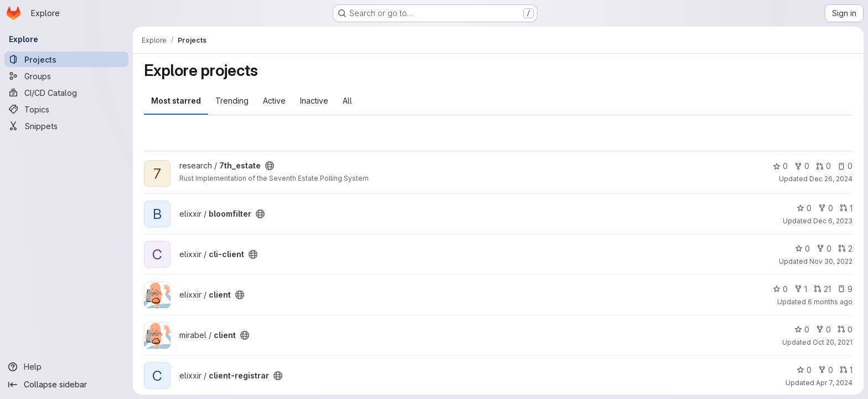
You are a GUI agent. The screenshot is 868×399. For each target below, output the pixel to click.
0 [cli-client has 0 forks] (824, 249)
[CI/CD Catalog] (66, 93)
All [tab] (347, 101)
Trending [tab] (232, 101)
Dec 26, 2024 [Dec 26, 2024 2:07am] (831, 179)
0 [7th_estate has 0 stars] (780, 166)
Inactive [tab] (314, 101)
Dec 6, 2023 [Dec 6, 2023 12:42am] (833, 221)
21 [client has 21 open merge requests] (822, 289)
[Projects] (66, 59)
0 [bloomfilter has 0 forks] (826, 208)
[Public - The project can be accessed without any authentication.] (270, 166)
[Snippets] (66, 126)
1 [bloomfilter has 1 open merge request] (846, 208)
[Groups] (66, 76)
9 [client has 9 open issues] (845, 289)
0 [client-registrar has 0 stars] (804, 370)
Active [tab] (274, 101)
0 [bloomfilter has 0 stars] (804, 208)
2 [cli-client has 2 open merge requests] (845, 249)
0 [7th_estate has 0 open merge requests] (823, 166)
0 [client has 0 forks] (823, 329)
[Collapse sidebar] (66, 385)
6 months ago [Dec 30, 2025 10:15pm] (830, 302)
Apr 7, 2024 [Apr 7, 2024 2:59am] (834, 383)
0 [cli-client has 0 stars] (802, 249)
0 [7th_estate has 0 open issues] (845, 166)
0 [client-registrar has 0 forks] (826, 370)
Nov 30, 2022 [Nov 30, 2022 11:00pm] (831, 261)
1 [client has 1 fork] (801, 289)
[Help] (66, 367)
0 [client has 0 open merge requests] (845, 329)
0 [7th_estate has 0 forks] (802, 166)
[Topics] (66, 109)
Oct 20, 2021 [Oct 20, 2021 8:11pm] (833, 342)
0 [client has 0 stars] (780, 289)
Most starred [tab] (176, 101)
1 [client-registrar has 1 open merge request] (846, 370)
